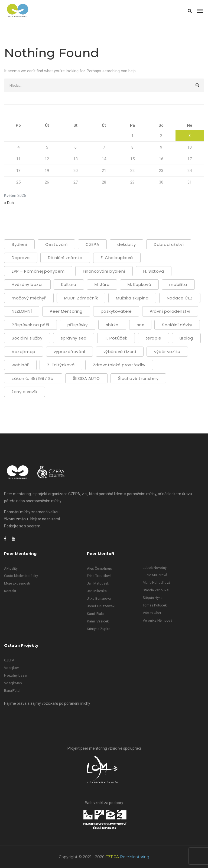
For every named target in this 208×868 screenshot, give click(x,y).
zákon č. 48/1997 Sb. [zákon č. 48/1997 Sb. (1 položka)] (33, 378)
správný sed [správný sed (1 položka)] (74, 338)
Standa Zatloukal (156, 590)
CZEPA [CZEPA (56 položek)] (92, 244)
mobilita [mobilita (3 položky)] (178, 284)
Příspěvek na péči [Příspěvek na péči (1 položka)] (30, 325)
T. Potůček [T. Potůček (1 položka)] (116, 338)
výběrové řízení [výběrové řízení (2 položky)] (120, 352)
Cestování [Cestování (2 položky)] (56, 244)
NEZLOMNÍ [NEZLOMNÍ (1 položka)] (22, 311)
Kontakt (10, 591)
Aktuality (11, 568)
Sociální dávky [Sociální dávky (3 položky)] (177, 325)
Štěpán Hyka (153, 598)
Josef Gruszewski (101, 606)
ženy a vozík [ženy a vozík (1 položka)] (25, 392)
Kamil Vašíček (98, 621)
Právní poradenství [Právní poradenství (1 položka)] (170, 311)
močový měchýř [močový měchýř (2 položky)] (29, 298)
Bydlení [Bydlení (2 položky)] (19, 244)
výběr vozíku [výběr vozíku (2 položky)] (167, 352)
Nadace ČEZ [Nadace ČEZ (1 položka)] (180, 298)
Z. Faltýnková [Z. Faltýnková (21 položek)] (61, 365)
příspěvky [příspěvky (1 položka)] (78, 325)
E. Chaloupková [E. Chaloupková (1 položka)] (117, 258)
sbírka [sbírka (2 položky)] (112, 325)
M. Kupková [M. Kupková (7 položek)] (139, 284)
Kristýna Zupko (99, 629)
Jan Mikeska (97, 591)
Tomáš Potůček (155, 605)
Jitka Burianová (99, 598)
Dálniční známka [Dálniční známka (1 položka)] (65, 258)
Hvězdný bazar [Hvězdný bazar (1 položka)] (27, 284)
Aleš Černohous (99, 568)
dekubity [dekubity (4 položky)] (126, 244)
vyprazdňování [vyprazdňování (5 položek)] (69, 352)
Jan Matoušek (98, 583)
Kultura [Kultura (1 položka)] (69, 284)
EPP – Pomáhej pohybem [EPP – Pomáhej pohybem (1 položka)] (38, 271)
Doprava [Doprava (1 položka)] (21, 258)
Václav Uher (152, 613)
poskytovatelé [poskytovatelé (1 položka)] (116, 311)
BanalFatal (12, 691)
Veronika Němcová (157, 620)
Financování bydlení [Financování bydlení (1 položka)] (104, 271)
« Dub (9, 203)
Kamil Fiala (95, 614)
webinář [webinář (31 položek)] (20, 365)
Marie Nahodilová (156, 583)
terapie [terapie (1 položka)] (153, 338)
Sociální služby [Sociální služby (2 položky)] (27, 338)
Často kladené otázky (21, 576)
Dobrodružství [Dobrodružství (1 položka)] (169, 244)
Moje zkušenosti (17, 583)
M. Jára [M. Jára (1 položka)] (102, 284)
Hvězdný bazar (16, 675)
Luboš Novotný (155, 568)
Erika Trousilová (99, 576)
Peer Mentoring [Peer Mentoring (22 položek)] (66, 311)
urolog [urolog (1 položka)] (186, 338)
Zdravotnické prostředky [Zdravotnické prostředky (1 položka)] (119, 365)
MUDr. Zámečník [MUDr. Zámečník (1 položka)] (81, 298)
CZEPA (9, 660)
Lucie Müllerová (155, 575)
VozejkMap (13, 683)
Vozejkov (11, 668)
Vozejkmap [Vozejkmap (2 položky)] (24, 352)
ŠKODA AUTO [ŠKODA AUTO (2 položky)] (86, 378)
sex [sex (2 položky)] (140, 325)
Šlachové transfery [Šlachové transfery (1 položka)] (138, 378)
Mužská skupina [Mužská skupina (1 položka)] (132, 298)
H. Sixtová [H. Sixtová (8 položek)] (154, 271)
